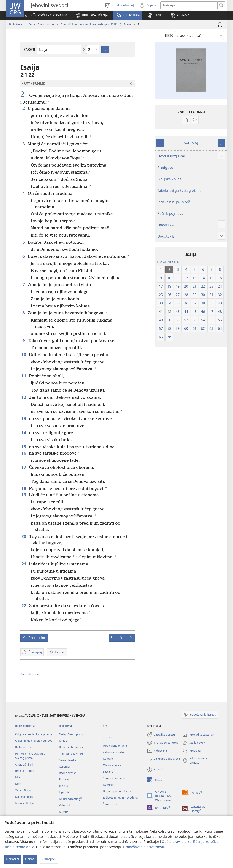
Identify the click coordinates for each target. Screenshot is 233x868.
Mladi (19, 777)
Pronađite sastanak (198, 735)
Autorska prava (30, 674)
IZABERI (29, 50)
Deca (18, 784)
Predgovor (166, 168)
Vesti (106, 726)
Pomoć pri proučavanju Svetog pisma (30, 756)
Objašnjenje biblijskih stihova (34, 741)
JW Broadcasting (71, 799)
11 (24, 376)
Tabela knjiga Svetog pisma (180, 191)
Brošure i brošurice (71, 747)
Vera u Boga (23, 790)
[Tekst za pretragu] (189, 5)
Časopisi (64, 767)
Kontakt (108, 759)
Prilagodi (49, 859)
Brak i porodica (25, 771)
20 (24, 536)
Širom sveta (110, 804)
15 (24, 447)
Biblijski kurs (23, 747)
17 (24, 467)
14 (24, 433)
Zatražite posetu (113, 752)
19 (24, 495)
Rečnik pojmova (170, 213)
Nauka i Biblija (24, 797)
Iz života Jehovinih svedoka (120, 798)
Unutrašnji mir (24, 764)
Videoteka (65, 805)
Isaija (128, 24)
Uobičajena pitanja (115, 746)
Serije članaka (68, 760)
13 (24, 418)
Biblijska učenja (25, 726)
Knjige (63, 741)
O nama (108, 737)
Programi (65, 779)
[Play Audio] (220, 24)
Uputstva (65, 792)
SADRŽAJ (191, 143)
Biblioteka (15, 24)
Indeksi (64, 786)
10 (24, 355)
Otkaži (30, 859)
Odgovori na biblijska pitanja (34, 734)
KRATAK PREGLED (168, 262)
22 (24, 606)
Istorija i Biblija (24, 803)
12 (24, 397)
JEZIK (169, 35)
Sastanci (108, 772)
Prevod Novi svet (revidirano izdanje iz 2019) (89, 24)
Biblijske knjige (169, 179)
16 (24, 453)
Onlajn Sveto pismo (41, 24)
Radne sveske (68, 773)
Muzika (64, 812)
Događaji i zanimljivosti (118, 791)
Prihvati (13, 859)
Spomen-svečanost (115, 778)
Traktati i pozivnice (71, 754)
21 (24, 564)
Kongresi (109, 785)
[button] (91, 15)
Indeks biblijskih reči (174, 202)
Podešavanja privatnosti (144, 847)
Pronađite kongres (162, 743)
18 (24, 488)
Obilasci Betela (112, 765)
